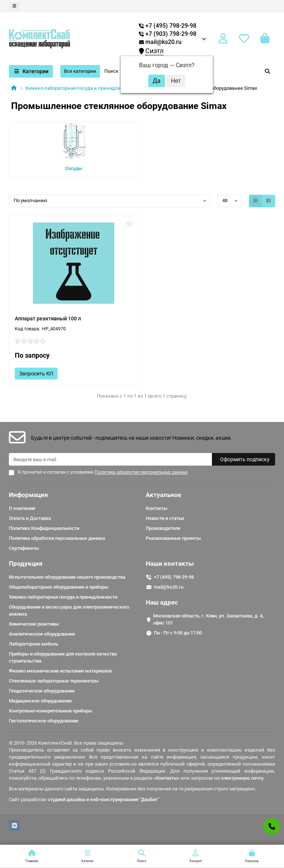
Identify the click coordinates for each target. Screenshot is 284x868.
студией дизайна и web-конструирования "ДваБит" (103, 799)
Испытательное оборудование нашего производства (67, 577)
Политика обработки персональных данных (57, 538)
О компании (22, 508)
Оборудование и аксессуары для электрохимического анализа (69, 610)
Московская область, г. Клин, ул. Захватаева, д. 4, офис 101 (208, 619)
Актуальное (163, 495)
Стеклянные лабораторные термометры (54, 681)
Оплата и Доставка (30, 518)
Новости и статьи (165, 518)
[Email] (110, 459)
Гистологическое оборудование (44, 721)
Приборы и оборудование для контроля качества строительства (63, 657)
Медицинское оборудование (40, 701)
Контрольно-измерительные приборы (50, 711)
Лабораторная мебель (33, 644)
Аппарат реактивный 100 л (48, 319)
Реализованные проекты (173, 538)
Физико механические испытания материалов (60, 671)
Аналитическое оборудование (42, 634)
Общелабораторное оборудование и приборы (59, 587)
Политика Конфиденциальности (44, 528)
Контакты (156, 508)
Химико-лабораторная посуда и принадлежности (81, 88)
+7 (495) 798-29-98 (174, 577)
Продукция (26, 564)
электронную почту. (243, 778)
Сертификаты (24, 548)
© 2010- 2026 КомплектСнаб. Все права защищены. (67, 743)
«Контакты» (167, 778)
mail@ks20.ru (160, 42)
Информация (28, 495)
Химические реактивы (34, 624)
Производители (163, 528)
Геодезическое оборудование (42, 691)
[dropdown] (14, 6)
